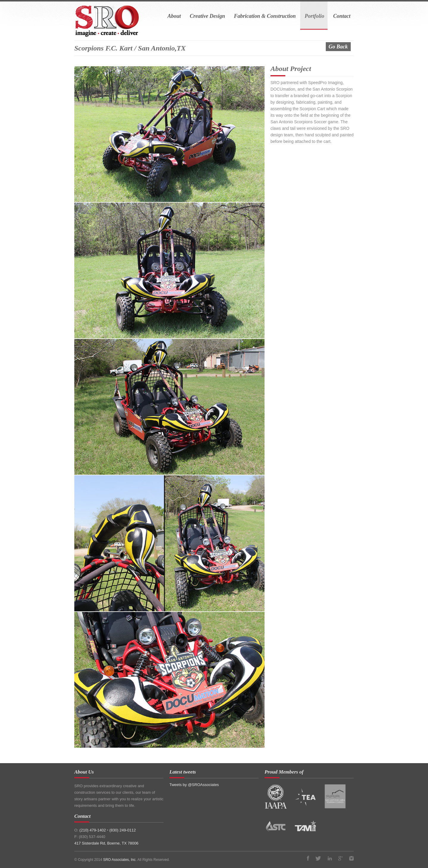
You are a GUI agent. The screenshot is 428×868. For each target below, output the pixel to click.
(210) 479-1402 (93, 830)
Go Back (338, 47)
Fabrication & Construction (265, 16)
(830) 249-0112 (123, 830)
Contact (342, 16)
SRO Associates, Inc (119, 860)
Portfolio (314, 16)
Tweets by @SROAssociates (194, 785)
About (174, 16)
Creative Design (207, 16)
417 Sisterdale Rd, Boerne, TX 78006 (106, 843)
